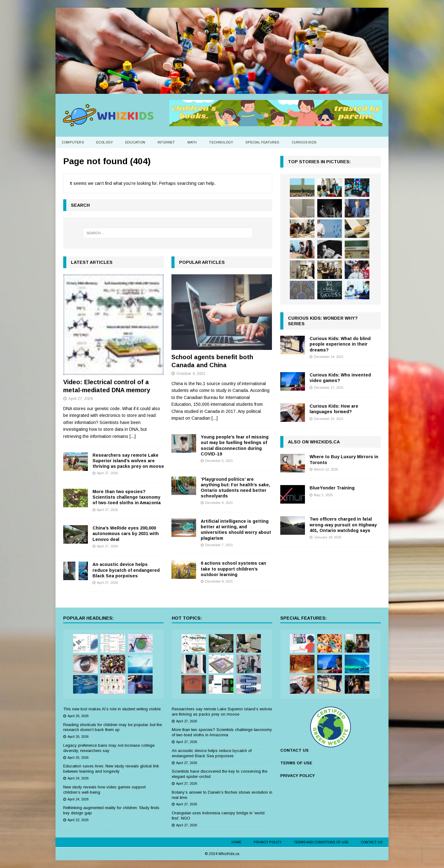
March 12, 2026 (326, 469)
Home (236, 842)
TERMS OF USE (296, 763)
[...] (133, 436)
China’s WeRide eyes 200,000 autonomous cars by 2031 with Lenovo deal (126, 534)
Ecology (105, 142)
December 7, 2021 (219, 545)
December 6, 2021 (219, 503)
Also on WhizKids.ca (314, 442)
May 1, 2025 (323, 495)
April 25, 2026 (78, 758)
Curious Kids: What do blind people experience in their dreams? (340, 344)
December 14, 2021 (329, 357)
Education (135, 142)
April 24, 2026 (78, 778)
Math (192, 142)
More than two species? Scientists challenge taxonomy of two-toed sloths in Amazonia (127, 497)
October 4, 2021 (191, 374)
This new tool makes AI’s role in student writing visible (112, 709)
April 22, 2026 (78, 820)
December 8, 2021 (219, 581)
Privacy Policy (268, 842)
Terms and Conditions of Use (321, 842)
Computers (73, 142)
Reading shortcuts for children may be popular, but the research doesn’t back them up (113, 727)
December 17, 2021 (329, 388)
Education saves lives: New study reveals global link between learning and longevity (111, 769)
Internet (166, 142)
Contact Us (372, 842)
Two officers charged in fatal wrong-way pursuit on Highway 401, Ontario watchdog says (343, 525)
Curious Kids (304, 142)
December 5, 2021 (219, 461)
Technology (221, 142)
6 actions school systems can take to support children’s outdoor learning (233, 569)
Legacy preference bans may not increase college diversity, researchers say (109, 748)
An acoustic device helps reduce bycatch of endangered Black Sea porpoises (126, 570)
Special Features (262, 142)
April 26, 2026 (78, 716)
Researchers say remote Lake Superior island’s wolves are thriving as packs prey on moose (128, 461)
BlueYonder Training (332, 488)
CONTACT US (294, 750)
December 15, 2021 (329, 419)
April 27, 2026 (80, 399)
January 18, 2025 (328, 537)
